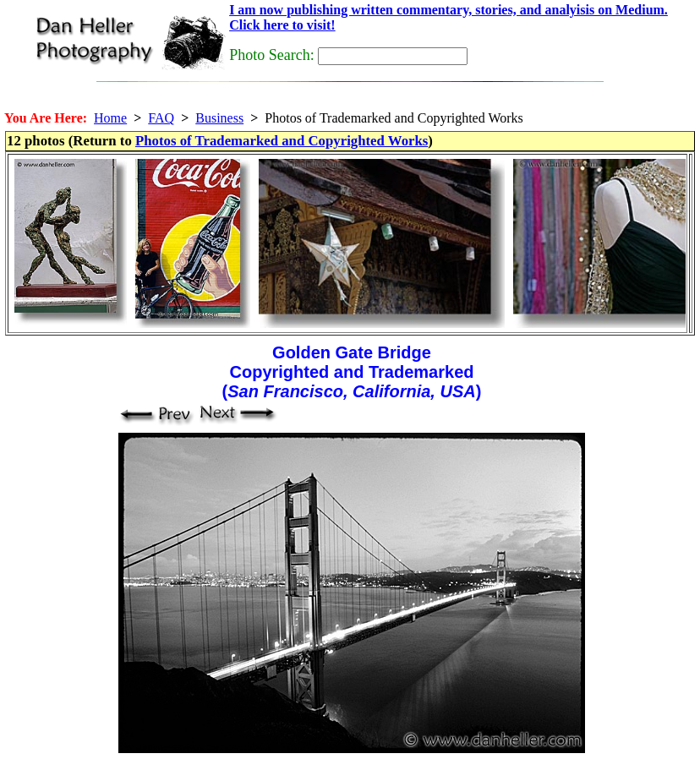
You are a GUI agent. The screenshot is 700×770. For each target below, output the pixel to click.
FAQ (161, 118)
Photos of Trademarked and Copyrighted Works (282, 141)
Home (110, 118)
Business (219, 118)
